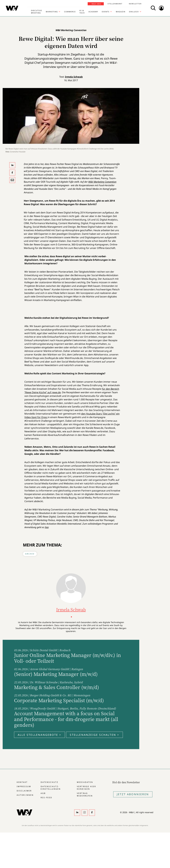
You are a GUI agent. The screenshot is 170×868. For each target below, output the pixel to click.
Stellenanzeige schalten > (94, 735)
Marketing (52, 12)
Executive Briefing (37, 12)
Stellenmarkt (115, 4)
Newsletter (135, 4)
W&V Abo (96, 4)
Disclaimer (24, 791)
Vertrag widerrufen (85, 794)
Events (106, 12)
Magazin (121, 12)
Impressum (24, 786)
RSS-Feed (46, 798)
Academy (93, 12)
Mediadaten (85, 782)
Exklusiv (134, 12)
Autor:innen (25, 795)
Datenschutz (49, 782)
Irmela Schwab (74, 77)
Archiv (30, 554)
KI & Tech (82, 12)
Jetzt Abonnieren (133, 794)
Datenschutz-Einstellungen (51, 788)
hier (47, 527)
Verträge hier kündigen (86, 788)
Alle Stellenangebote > (39, 735)
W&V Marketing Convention (102, 182)
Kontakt (22, 782)
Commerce (70, 12)
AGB (43, 793)
